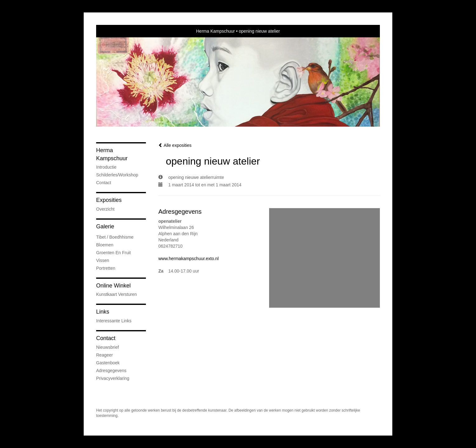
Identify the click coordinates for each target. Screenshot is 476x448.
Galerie (105, 226)
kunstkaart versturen (117, 294)
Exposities (109, 200)
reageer (105, 355)
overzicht (105, 209)
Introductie (106, 167)
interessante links (114, 321)
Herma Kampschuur (215, 31)
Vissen (103, 260)
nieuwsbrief (107, 347)
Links (103, 312)
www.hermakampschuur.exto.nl (189, 259)
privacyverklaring (113, 378)
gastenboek (108, 363)
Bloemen (105, 245)
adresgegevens (111, 371)
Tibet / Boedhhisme (115, 237)
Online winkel (113, 286)
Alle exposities (175, 145)
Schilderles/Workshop (117, 175)
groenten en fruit (113, 253)
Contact (104, 183)
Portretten (106, 268)
